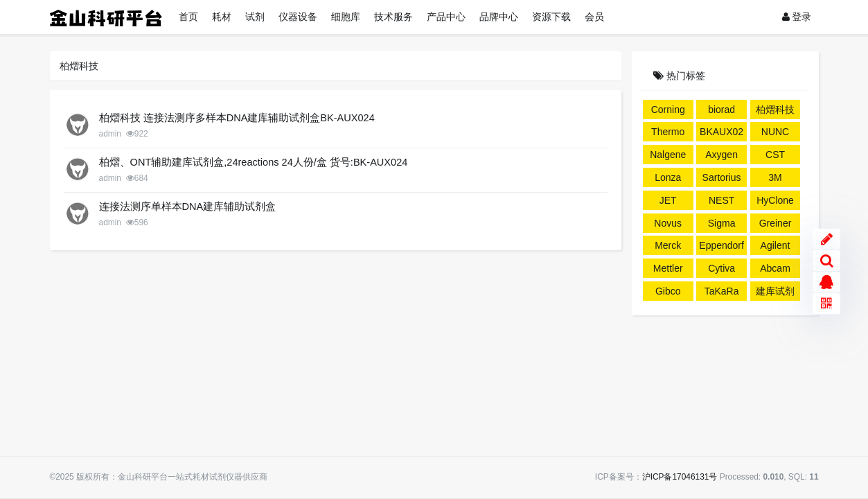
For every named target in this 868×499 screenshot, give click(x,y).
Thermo (668, 132)
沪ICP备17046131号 (680, 477)
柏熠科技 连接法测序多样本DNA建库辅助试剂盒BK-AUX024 (237, 118)
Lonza (668, 177)
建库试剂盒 (775, 293)
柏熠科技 (775, 110)
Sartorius (722, 177)
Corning (668, 110)
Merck (668, 245)
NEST (721, 200)
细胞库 (346, 17)
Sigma (722, 223)
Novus (668, 223)
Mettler (668, 268)
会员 (594, 17)
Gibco (668, 291)
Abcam (775, 268)
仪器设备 (298, 17)
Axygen (721, 155)
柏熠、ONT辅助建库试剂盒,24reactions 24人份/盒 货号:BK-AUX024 (254, 162)
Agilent (776, 245)
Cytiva (721, 268)
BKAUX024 (721, 134)
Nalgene (668, 155)
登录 (797, 17)
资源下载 (551, 17)
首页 (188, 17)
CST (775, 155)
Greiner (776, 223)
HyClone (775, 200)
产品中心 (446, 17)
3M (775, 177)
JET (668, 200)
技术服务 (393, 17)
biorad (721, 110)
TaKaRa (722, 291)
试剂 (255, 17)
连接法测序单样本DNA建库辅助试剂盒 (188, 207)
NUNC (775, 132)
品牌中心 (499, 17)
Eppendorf (721, 245)
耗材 (222, 17)
